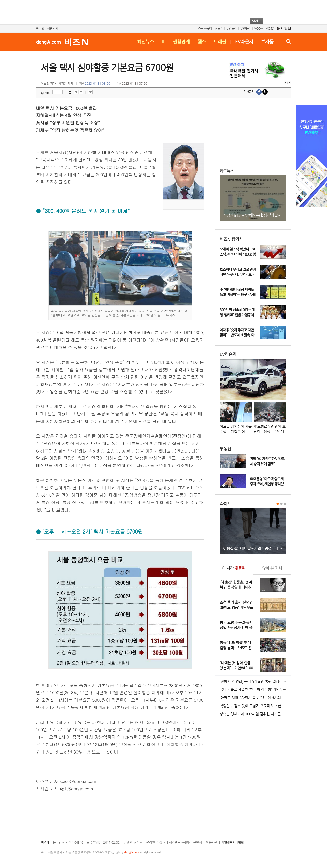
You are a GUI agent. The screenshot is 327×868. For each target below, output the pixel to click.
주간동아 (232, 28)
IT (163, 42)
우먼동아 (246, 28)
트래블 (220, 42)
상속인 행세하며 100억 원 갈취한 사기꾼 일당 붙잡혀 (255, 714)
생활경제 (181, 42)
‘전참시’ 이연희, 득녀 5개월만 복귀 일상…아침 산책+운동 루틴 (255, 681)
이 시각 (234, 568)
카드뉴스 (227, 171)
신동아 (219, 28)
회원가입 (53, 28)
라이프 (225, 504)
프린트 (90, 92)
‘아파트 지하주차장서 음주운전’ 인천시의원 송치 (255, 698)
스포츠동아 (205, 28)
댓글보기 (46, 93)
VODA (259, 28)
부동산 (225, 449)
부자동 (267, 42)
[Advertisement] (157, 11)
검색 (289, 41)
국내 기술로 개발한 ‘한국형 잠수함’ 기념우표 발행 (255, 689)
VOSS (270, 28)
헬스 (202, 42)
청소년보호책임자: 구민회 (185, 842)
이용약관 (212, 842)
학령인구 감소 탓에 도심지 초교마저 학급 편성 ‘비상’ (255, 706)
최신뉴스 (145, 42)
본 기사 (272, 568)
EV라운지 (244, 42)
